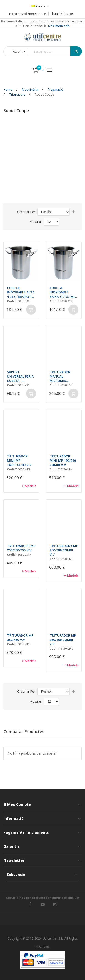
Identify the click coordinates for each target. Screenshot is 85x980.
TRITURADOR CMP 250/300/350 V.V (21, 548)
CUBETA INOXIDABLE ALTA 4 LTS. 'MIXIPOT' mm (21, 292)
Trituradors (17, 94)
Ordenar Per (26, 212)
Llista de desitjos (62, 14)
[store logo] (43, 37)
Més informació (58, 26)
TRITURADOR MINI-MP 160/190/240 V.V (19, 461)
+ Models (29, 486)
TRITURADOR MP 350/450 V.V (20, 638)
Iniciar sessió (18, 14)
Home (8, 89)
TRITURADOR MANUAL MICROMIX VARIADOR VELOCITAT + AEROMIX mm (60, 376)
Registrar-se (38, 14)
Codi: (11, 301)
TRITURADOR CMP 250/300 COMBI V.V (64, 550)
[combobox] (53, 52)
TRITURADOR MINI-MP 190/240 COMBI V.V (63, 461)
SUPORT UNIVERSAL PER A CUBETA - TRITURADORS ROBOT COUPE (20, 376)
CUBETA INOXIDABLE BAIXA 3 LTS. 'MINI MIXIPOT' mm (64, 292)
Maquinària (30, 89)
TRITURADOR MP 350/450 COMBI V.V (63, 640)
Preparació (55, 89)
